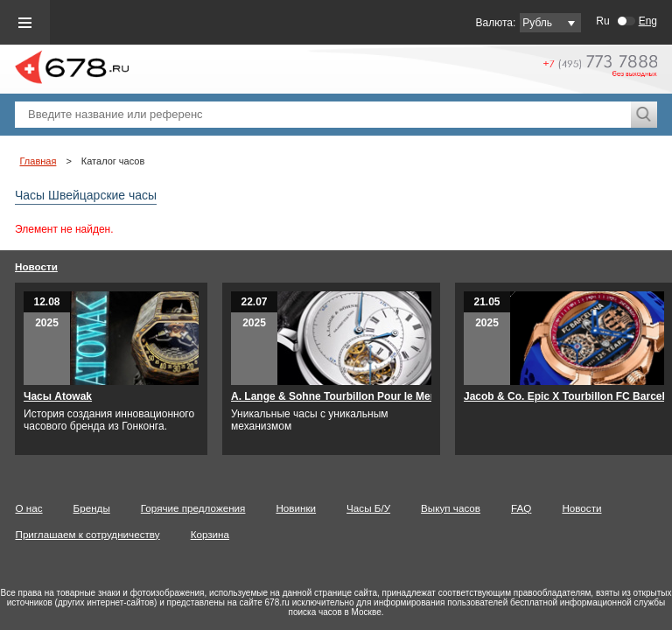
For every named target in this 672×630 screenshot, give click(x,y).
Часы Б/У (383, 508)
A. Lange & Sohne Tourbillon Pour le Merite (353, 396)
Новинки (311, 508)
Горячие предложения (208, 508)
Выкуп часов (465, 508)
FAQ (536, 508)
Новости (51, 266)
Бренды (107, 508)
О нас (44, 508)
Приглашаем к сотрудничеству (103, 534)
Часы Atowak (73, 396)
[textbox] (323, 115)
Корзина (225, 534)
